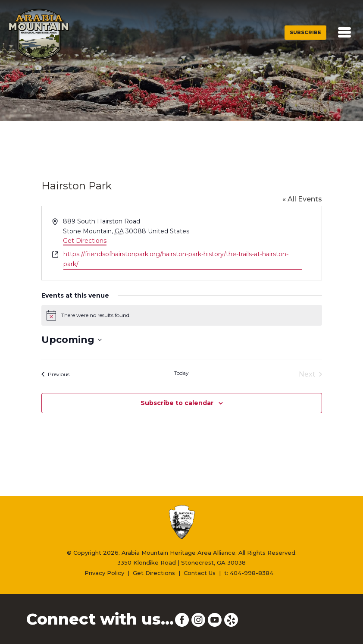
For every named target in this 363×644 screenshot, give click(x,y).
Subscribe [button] (305, 32)
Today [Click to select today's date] (181, 373)
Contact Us (200, 573)
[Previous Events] (55, 374)
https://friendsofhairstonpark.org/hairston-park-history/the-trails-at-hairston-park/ (176, 259)
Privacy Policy (104, 573)
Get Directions (85, 241)
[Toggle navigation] (344, 32)
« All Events (302, 199)
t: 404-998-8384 (249, 573)
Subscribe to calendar (177, 403)
